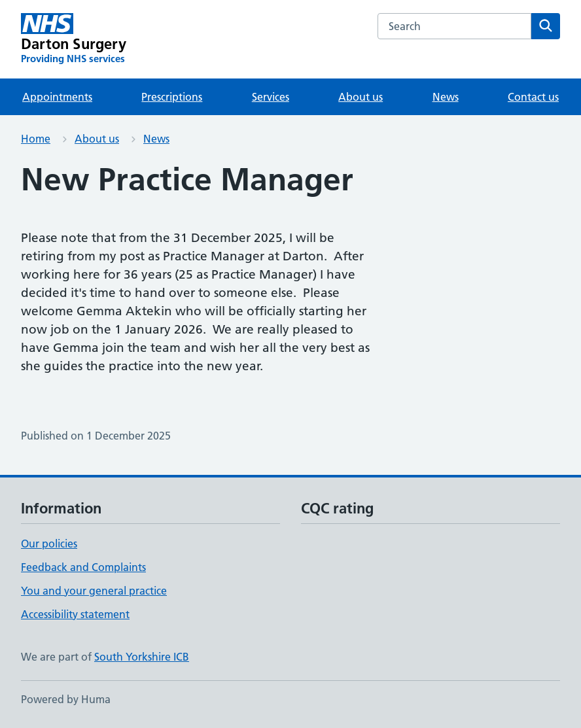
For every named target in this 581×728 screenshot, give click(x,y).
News (446, 97)
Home (36, 139)
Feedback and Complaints (83, 567)
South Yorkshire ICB (142, 657)
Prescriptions (172, 97)
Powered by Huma (66, 699)
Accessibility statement (75, 614)
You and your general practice (94, 591)
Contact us (533, 97)
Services (271, 97)
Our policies (49, 544)
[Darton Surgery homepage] (74, 39)
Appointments (57, 97)
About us (361, 97)
